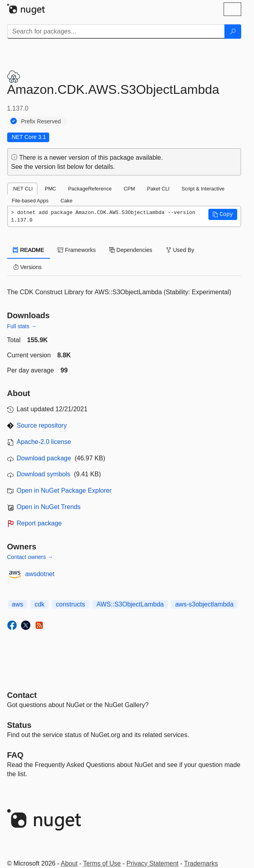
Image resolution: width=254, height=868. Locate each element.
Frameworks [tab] (77, 250)
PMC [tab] (50, 189)
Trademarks (201, 863)
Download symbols (44, 474)
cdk (39, 604)
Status (19, 725)
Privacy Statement (152, 863)
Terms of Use (102, 863)
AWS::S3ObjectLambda (130, 604)
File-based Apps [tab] (30, 201)
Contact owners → (30, 557)
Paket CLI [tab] (158, 189)
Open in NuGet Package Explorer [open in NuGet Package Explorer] (64, 490)
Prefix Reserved (41, 121)
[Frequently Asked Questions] (15, 755)
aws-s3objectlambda (204, 604)
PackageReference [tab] (90, 189)
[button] (223, 214)
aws (18, 604)
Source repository (42, 425)
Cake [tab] (66, 201)
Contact (22, 695)
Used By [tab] (180, 250)
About (69, 863)
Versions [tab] (28, 267)
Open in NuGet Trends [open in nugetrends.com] (49, 507)
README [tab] (29, 250)
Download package (44, 458)
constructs (71, 604)
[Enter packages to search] (116, 32)
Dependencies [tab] (131, 250)
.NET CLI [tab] (22, 189)
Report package (39, 523)
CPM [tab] (129, 189)
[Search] (233, 32)
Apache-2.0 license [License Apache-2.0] (44, 442)
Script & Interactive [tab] (203, 189)
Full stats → (22, 326)
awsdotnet (40, 574)
